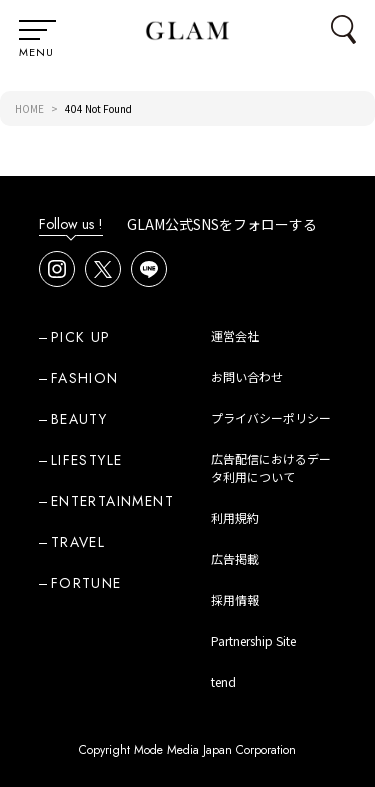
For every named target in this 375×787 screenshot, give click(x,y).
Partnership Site (253, 640)
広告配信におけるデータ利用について (271, 467)
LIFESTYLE (87, 460)
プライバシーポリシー (271, 417)
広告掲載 (235, 558)
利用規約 (235, 517)
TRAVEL (78, 542)
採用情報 (235, 599)
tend (223, 681)
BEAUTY (79, 419)
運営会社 (235, 335)
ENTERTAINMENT (112, 501)
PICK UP (81, 337)
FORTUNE (86, 583)
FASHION (85, 378)
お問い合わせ (247, 376)
